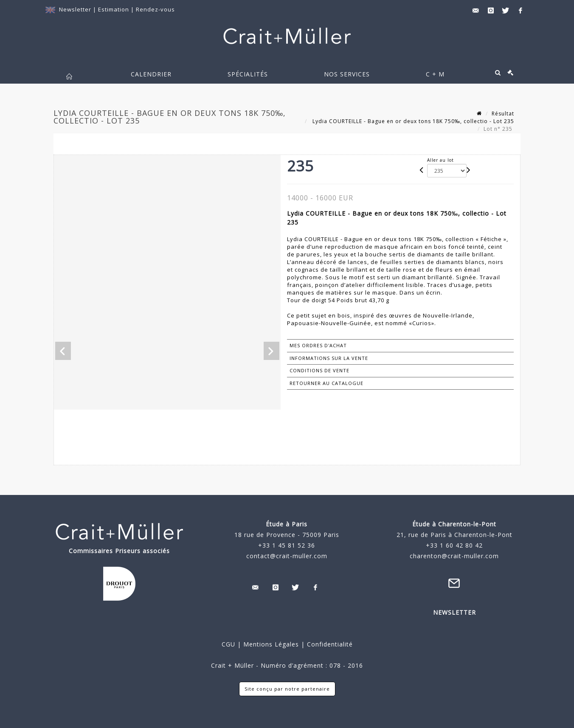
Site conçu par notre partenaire (287, 689)
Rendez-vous (155, 9)
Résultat (503, 114)
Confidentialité (329, 644)
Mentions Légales (271, 644)
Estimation (114, 9)
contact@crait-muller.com (287, 556)
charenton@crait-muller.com (454, 556)
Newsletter (75, 9)
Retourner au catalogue (326, 383)
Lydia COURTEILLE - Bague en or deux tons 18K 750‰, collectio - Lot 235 (412, 121)
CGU (228, 644)
